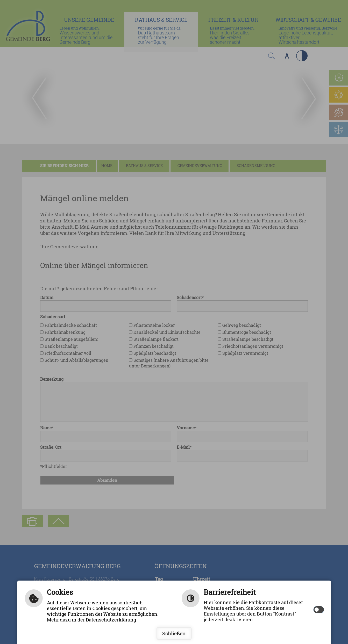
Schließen (174, 633)
